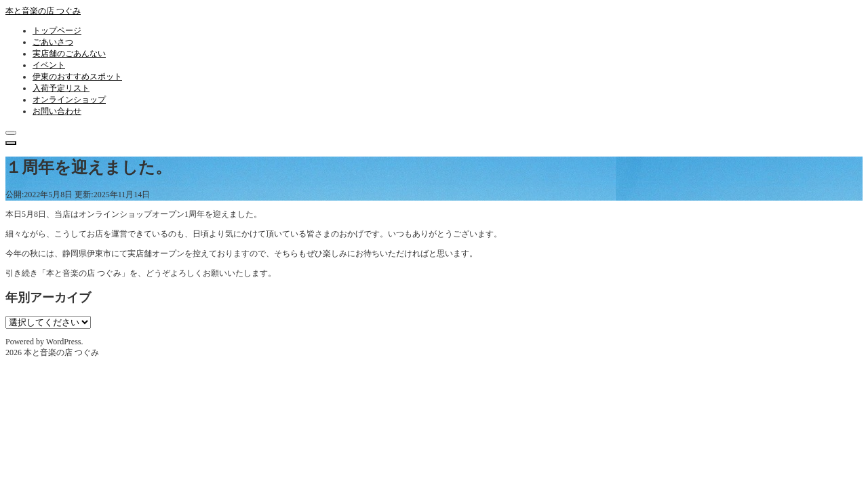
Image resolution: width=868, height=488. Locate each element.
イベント (49, 65)
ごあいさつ (53, 42)
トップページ (57, 30)
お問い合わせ (57, 111)
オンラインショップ (69, 100)
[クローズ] (11, 133)
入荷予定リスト (61, 88)
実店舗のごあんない (69, 54)
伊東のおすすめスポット (77, 77)
